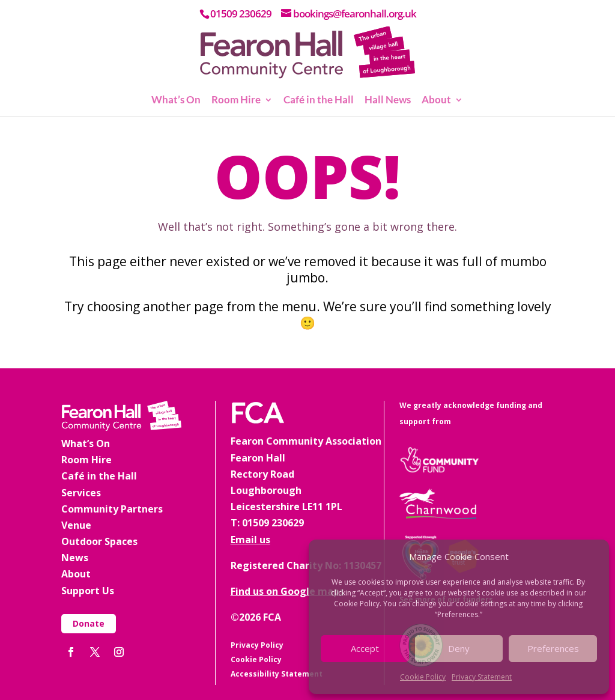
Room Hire (236, 101)
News (75, 558)
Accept (365, 648)
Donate (89, 623)
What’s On (176, 101)
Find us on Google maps (287, 591)
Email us (250, 540)
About (436, 101)
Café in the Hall (319, 101)
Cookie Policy (423, 677)
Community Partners (112, 509)
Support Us (88, 591)
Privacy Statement (482, 677)
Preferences (553, 648)
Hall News (388, 101)
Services (81, 493)
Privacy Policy (257, 645)
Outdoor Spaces (99, 541)
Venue (76, 525)
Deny (459, 648)
